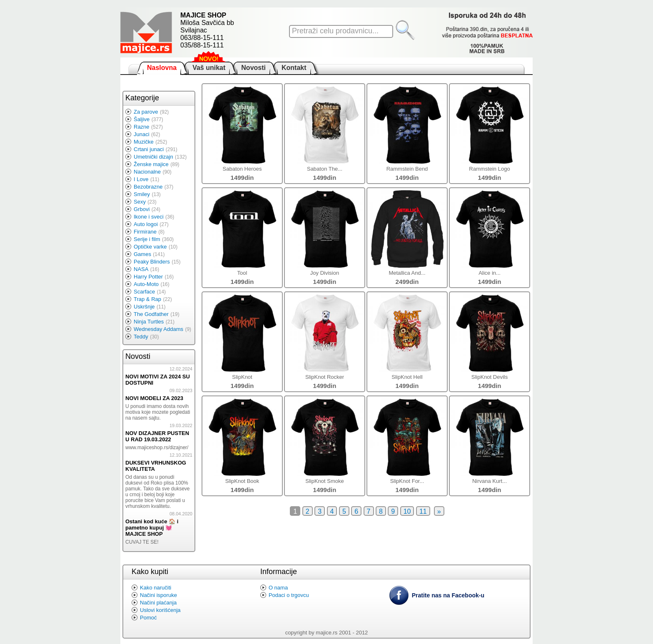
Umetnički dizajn (153, 157)
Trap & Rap (147, 299)
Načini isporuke (158, 595)
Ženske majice (151, 164)
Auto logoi (146, 224)
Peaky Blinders (152, 262)
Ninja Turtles (149, 322)
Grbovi (142, 209)
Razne (142, 127)
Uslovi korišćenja (160, 610)
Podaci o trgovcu (289, 595)
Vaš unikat (209, 68)
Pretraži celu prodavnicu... (335, 31)
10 (407, 511)
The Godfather (151, 314)
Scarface (144, 292)
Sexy (140, 202)
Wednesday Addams (158, 329)
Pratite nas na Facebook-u (448, 595)
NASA (141, 269)
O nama (278, 588)
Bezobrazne (148, 187)
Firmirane (145, 232)
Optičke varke (150, 247)
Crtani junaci (149, 149)
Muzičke (144, 142)
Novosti (253, 68)
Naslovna (162, 68)
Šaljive (142, 119)
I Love (141, 179)
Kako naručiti (156, 588)
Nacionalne (147, 172)
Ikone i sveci (149, 217)
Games (142, 254)
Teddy (141, 337)
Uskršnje (144, 307)
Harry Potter (148, 277)
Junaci (142, 134)
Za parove (146, 112)
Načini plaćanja (158, 603)
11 (423, 511)
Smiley (142, 194)
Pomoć (148, 618)
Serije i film (147, 239)
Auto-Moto (146, 284)
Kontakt (294, 68)
